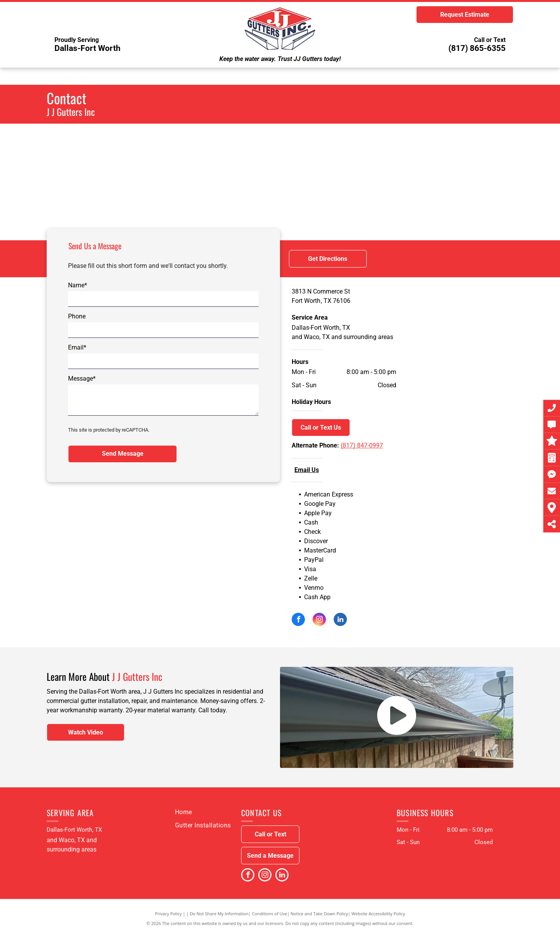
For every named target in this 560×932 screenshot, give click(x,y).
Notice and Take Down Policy (319, 914)
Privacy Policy (169, 914)
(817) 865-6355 (477, 48)
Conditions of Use (270, 914)
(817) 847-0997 (362, 445)
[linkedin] (340, 620)
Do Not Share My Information (219, 914)
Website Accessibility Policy (378, 914)
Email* (77, 347)
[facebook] (298, 620)
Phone (77, 316)
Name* (78, 285)
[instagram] (319, 620)
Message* (82, 379)
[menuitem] (184, 812)
